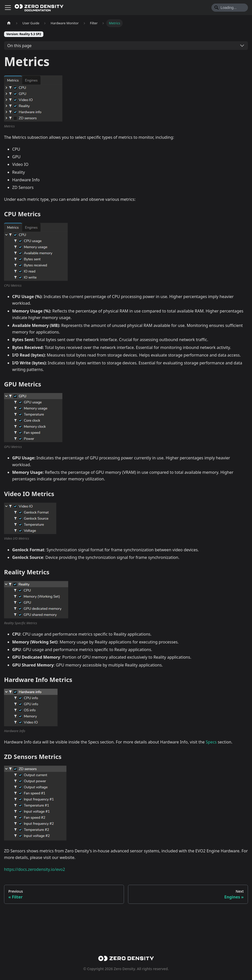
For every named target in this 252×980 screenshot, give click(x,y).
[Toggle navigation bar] (8, 8)
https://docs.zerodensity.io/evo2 (34, 900)
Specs (211, 772)
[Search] (230, 8)
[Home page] (9, 23)
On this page (20, 46)
